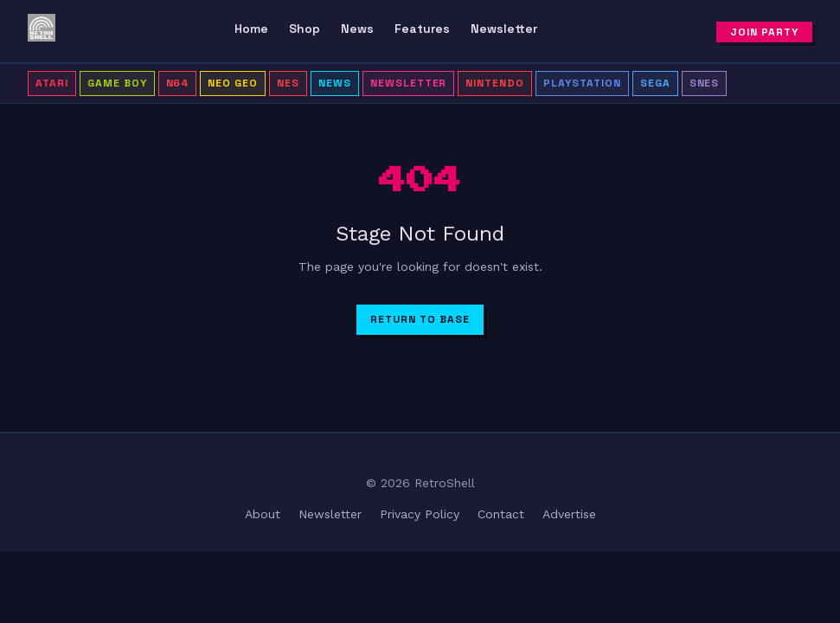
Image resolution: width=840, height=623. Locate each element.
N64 (178, 83)
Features (422, 29)
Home (251, 29)
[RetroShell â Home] (42, 31)
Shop (305, 29)
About (263, 514)
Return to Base (420, 319)
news (335, 83)
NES (288, 83)
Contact (501, 514)
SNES (705, 83)
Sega (655, 83)
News (357, 29)
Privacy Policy (420, 514)
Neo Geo (233, 83)
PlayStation (582, 83)
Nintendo (495, 83)
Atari (52, 83)
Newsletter (504, 29)
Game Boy (117, 83)
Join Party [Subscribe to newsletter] (764, 32)
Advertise (569, 514)
